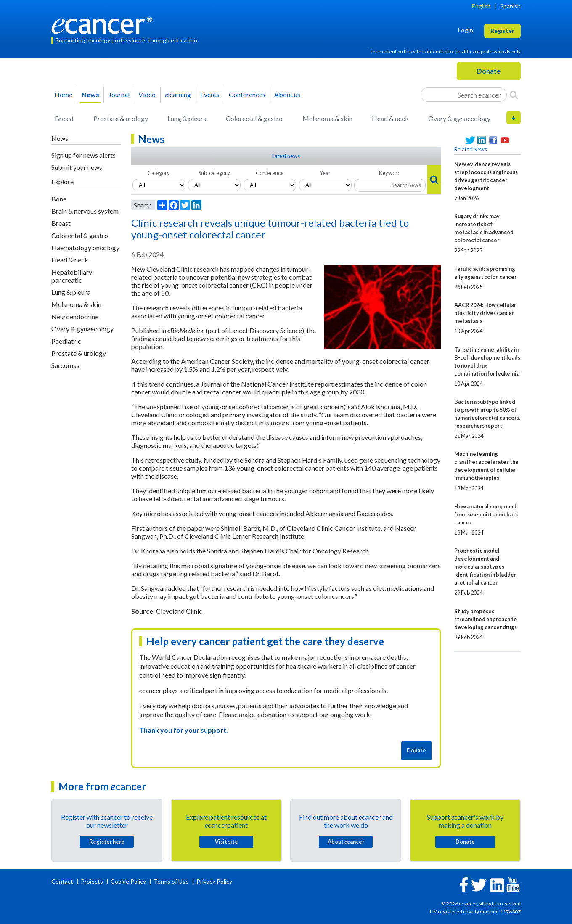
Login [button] (466, 30)
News (90, 94)
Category (159, 173)
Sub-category (214, 173)
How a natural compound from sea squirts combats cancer (486, 514)
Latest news (286, 156)
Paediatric (66, 341)
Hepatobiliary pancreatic (72, 276)
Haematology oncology (85, 248)
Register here (107, 842)
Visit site (226, 842)
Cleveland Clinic (179, 611)
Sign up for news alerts (83, 155)
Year (325, 173)
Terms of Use (171, 881)
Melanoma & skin (327, 118)
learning (178, 94)
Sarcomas (65, 365)
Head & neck (390, 118)
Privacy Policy (214, 881)
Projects (93, 881)
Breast (64, 118)
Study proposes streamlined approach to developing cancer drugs (486, 619)
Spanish (510, 6)
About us (287, 94)
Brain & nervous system (85, 211)
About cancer (346, 842)
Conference (270, 173)
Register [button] (502, 30)
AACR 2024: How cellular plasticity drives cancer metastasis (485, 313)
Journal (119, 94)
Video (147, 94)
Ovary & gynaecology (459, 118)
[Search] (514, 95)
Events (210, 94)
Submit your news (77, 167)
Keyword (390, 173)
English (481, 6)
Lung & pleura (187, 118)
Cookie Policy (128, 881)
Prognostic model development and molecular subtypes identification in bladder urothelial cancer (485, 567)
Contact (63, 881)
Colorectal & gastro (254, 118)
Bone (59, 199)
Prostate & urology (121, 118)
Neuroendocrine (75, 316)
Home (63, 94)
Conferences (247, 94)
